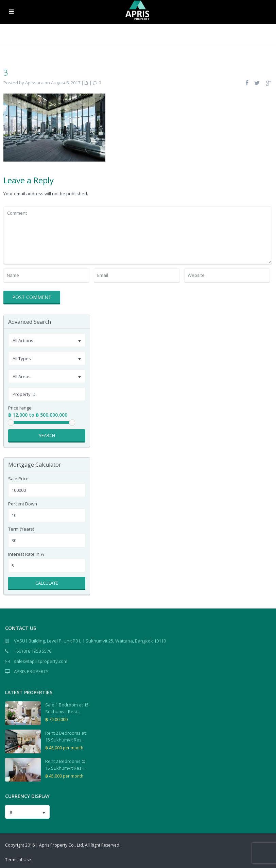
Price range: (20, 408)
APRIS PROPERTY (31, 671)
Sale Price (18, 479)
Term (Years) (21, 529)
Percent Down (23, 504)
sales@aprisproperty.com (41, 661)
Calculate (47, 583)
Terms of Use (18, 860)
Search (47, 435)
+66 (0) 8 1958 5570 (33, 651)
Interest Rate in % (26, 554)
